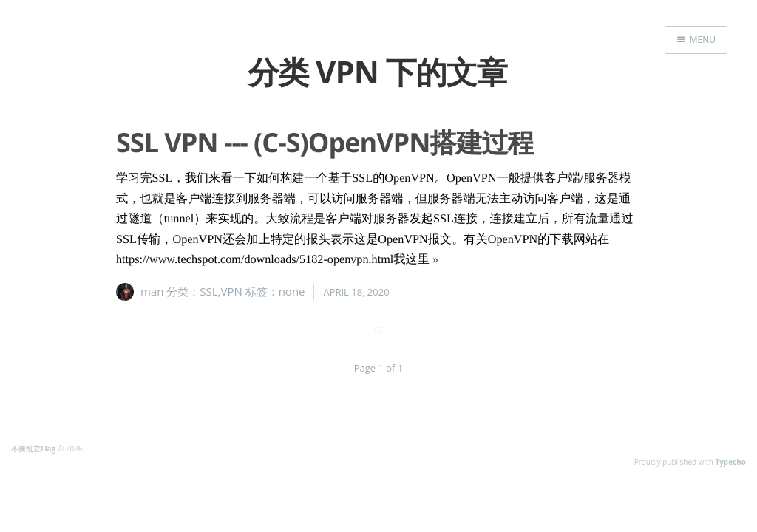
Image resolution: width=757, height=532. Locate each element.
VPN (232, 291)
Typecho (730, 462)
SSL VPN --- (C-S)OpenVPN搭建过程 (325, 142)
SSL (208, 291)
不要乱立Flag (33, 449)
